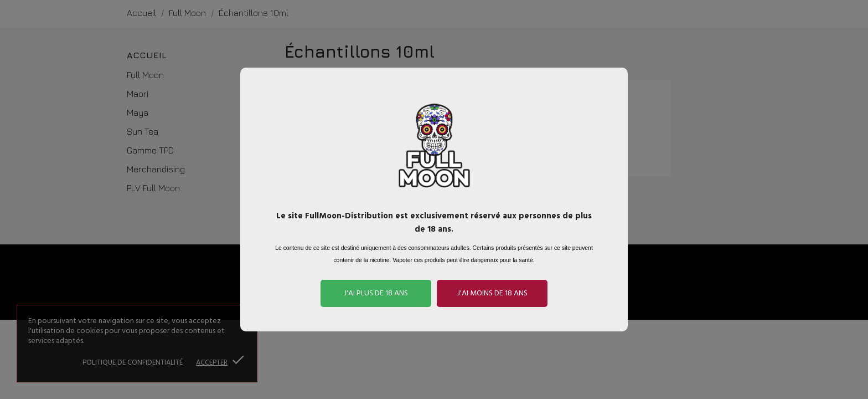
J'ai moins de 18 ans (492, 293)
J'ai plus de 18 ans (376, 293)
